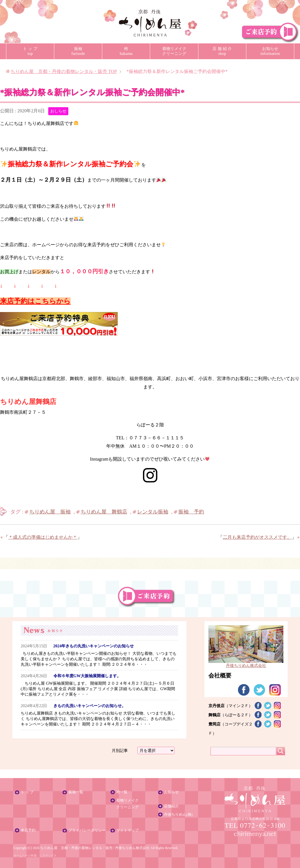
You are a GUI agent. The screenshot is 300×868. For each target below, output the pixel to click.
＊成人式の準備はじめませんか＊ (43, 537)
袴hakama (126, 51)
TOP (64, 71)
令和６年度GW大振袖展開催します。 (87, 676)
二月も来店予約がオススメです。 (257, 537)
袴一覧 (122, 792)
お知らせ (171, 792)
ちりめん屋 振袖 (50, 512)
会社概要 (220, 675)
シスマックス (48, 856)
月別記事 (120, 750)
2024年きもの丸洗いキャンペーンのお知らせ (94, 646)
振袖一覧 (76, 792)
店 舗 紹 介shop (222, 51)
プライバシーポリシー (87, 830)
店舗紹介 (171, 806)
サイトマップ (127, 830)
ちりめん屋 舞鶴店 (104, 512)
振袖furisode (78, 51)
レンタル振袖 (153, 512)
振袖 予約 (191, 512)
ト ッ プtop (30, 51)
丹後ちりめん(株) (178, 815)
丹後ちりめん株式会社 (132, 848)
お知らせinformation (270, 51)
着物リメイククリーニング (174, 51)
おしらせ (58, 111)
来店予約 (28, 830)
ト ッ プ (27, 792)
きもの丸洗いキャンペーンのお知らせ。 (90, 706)
